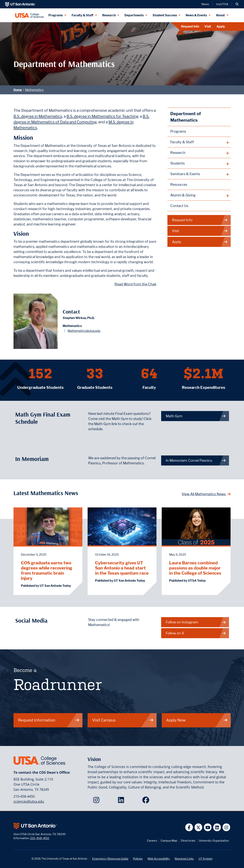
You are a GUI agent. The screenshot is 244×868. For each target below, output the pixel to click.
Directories (188, 841)
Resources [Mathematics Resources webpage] (179, 185)
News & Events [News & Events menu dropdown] (196, 15)
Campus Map (169, 841)
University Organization (214, 841)
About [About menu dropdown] (220, 15)
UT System (206, 859)
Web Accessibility (159, 859)
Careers (152, 841)
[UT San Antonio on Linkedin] (217, 827)
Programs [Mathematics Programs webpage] (178, 131)
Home (18, 90)
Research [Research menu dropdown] (109, 15)
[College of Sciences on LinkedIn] (122, 801)
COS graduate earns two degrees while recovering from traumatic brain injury (47, 570)
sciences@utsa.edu (29, 801)
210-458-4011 (40, 838)
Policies (138, 859)
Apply (221, 26)
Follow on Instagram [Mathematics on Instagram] (196, 622)
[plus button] (199, 142)
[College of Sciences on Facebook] (147, 801)
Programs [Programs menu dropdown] (56, 15)
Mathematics (34, 90)
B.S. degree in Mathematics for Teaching (102, 116)
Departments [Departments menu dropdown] (134, 15)
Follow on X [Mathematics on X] (196, 633)
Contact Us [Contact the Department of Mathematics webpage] (179, 206)
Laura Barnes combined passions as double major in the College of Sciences (195, 568)
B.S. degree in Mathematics (38, 116)
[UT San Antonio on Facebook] (189, 827)
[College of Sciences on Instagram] (97, 801)
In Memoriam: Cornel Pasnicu (196, 460)
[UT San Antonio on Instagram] (226, 827)
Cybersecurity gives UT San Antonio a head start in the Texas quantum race (122, 568)
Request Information (49, 720)
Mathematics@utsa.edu (84, 331)
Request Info (190, 26)
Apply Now (197, 720)
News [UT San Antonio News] (205, 4)
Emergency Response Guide (110, 859)
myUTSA (222, 4)
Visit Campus (123, 720)
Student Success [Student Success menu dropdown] (165, 15)
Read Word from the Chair (136, 284)
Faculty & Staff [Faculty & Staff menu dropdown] (82, 15)
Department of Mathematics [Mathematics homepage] (186, 117)
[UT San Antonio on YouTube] (208, 827)
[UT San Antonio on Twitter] (198, 827)
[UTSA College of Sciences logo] (30, 15)
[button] (237, 4)
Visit (208, 26)
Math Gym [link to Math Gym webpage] (196, 416)
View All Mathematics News (206, 494)
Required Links (184, 859)
